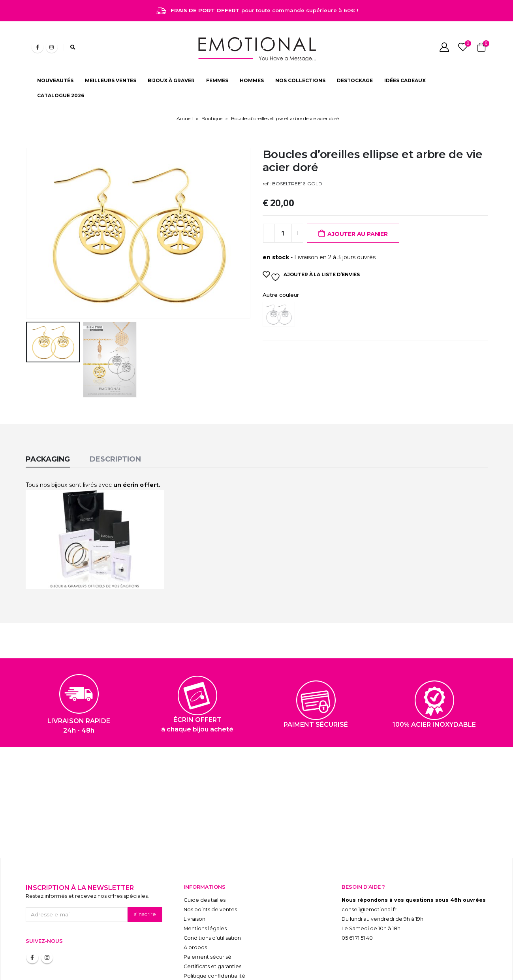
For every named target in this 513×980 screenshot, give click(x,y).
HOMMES (252, 80)
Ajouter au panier (357, 234)
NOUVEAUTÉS (55, 80)
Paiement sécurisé (208, 942)
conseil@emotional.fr (369, 895)
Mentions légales (205, 914)
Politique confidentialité (214, 961)
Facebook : (32, 943)
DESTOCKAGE (355, 80)
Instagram (47, 943)
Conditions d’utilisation (212, 923)
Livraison (194, 904)
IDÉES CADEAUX (405, 80)
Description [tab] (115, 445)
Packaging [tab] (48, 445)
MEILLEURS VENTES (111, 80)
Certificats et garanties (212, 952)
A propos (195, 933)
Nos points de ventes (210, 895)
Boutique (212, 118)
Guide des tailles (205, 885)
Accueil (185, 118)
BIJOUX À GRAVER (171, 80)
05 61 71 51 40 (357, 923)
